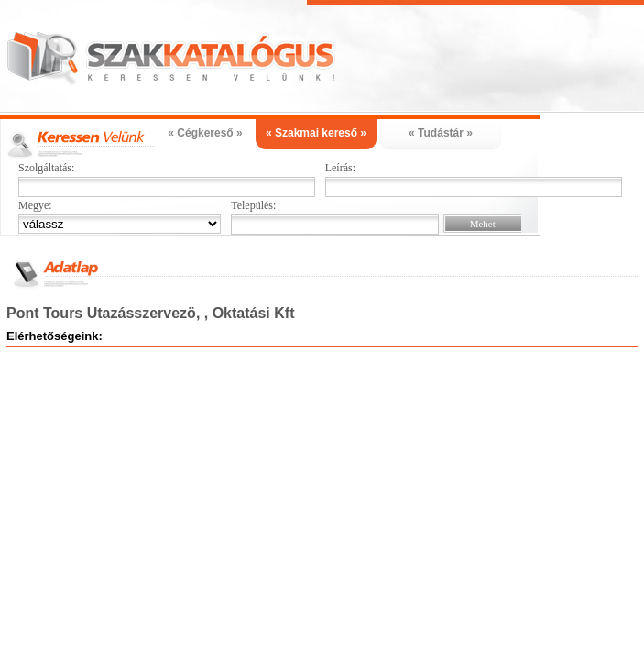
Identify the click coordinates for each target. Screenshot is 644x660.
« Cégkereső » (205, 133)
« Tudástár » (441, 133)
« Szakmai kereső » (316, 133)
